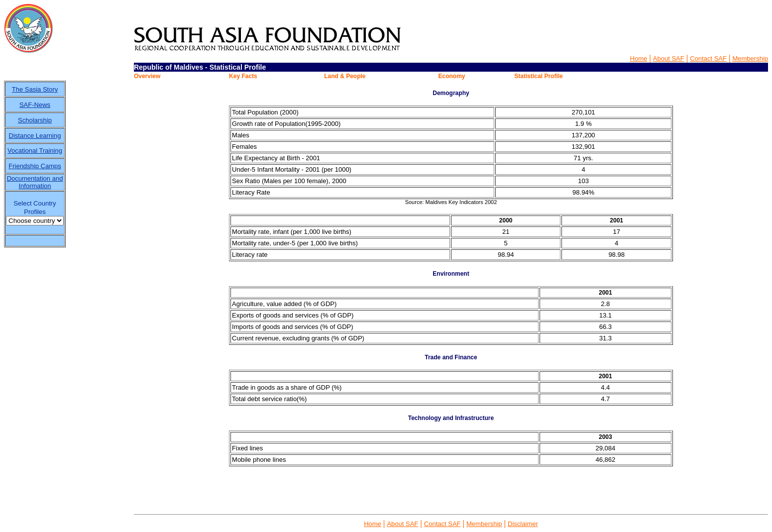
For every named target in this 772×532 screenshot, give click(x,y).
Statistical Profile (538, 76)
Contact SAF (708, 58)
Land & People (345, 76)
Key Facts (243, 76)
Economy (451, 76)
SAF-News (35, 105)
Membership (750, 58)
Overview (147, 76)
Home (639, 58)
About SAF (669, 58)
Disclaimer (523, 524)
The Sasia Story (35, 89)
